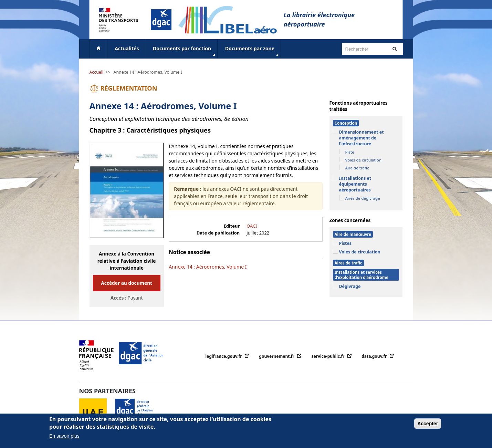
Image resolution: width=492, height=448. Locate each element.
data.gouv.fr (375, 356)
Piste (350, 152)
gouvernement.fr (277, 356)
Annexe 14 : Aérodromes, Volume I (148, 72)
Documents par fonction (185, 51)
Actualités (127, 48)
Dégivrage (350, 286)
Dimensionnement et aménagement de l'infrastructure (362, 138)
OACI (252, 226)
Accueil (97, 72)
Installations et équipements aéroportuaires (355, 184)
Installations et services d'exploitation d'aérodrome (362, 275)
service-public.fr (329, 356)
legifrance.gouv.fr (224, 356)
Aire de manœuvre (353, 234)
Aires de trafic (348, 263)
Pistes (346, 243)
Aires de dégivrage (363, 198)
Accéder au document (127, 283)
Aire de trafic (357, 168)
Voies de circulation (363, 160)
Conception (346, 123)
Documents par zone (253, 51)
